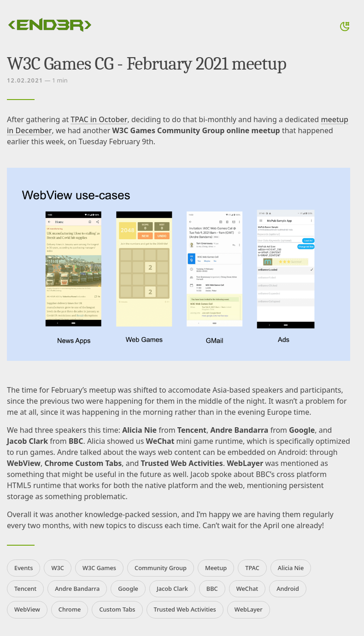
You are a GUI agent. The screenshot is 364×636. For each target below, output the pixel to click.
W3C (58, 568)
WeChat (247, 589)
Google (128, 589)
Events (23, 568)
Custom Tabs (117, 609)
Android (288, 589)
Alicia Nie (291, 568)
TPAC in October (99, 119)
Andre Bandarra (77, 589)
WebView (27, 609)
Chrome (70, 609)
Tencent (25, 589)
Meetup (216, 568)
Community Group (161, 568)
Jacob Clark (172, 589)
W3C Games (99, 568)
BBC (212, 589)
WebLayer (249, 609)
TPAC (252, 568)
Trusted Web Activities (185, 609)
